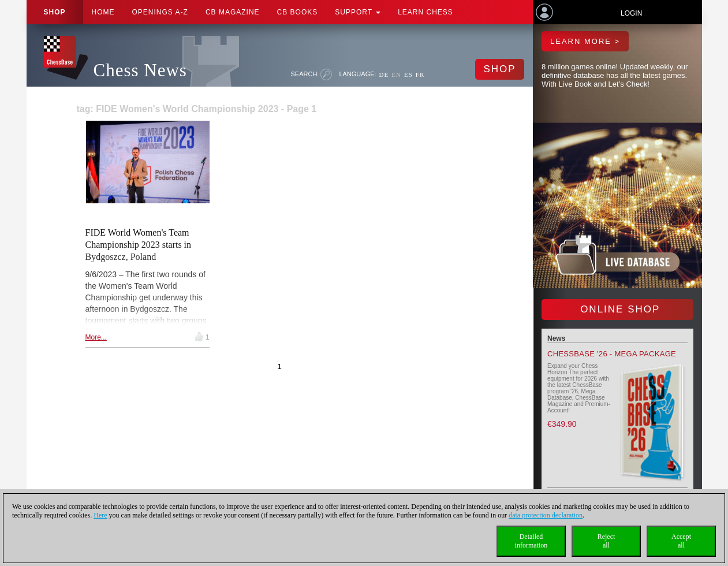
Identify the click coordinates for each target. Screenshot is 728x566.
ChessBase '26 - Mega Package (612, 354)
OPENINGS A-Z (160, 12)
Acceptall (681, 541)
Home (103, 12)
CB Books (298, 12)
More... (96, 337)
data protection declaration (546, 515)
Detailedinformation (531, 541)
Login (631, 13)
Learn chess (425, 12)
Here (100, 515)
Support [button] (358, 12)
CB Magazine (233, 12)
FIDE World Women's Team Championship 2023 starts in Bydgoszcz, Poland (139, 245)
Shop (55, 12)
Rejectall (606, 541)
